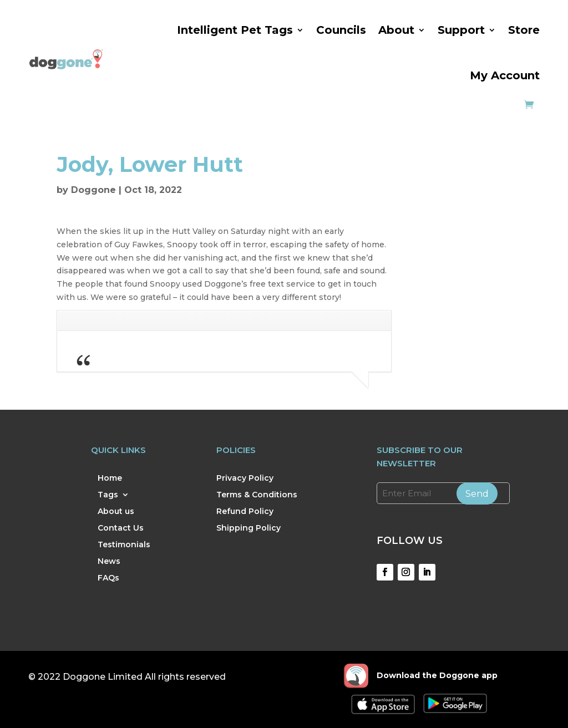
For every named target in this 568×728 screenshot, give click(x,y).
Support (461, 30)
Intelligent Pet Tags (235, 30)
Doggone (93, 190)
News (109, 562)
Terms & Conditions (257, 495)
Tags (108, 495)
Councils (341, 30)
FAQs (108, 578)
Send (477, 494)
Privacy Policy (245, 478)
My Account (505, 75)
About (396, 30)
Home (110, 478)
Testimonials (124, 545)
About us (116, 512)
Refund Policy (245, 512)
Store (524, 30)
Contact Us (121, 528)
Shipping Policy (248, 528)
